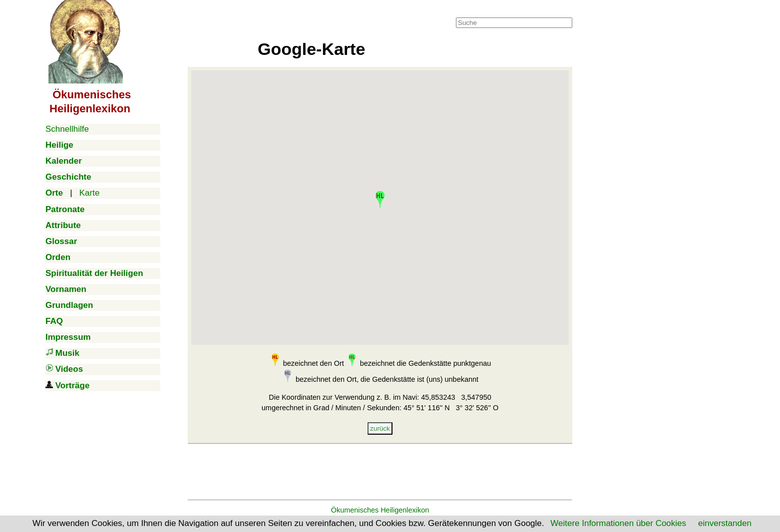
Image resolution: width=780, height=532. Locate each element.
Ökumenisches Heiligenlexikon (380, 510)
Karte (90, 193)
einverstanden (725, 523)
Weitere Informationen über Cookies (618, 523)
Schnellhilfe (67, 129)
